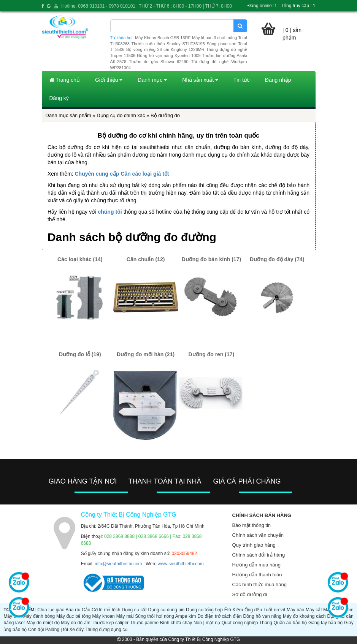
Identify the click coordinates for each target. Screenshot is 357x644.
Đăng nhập (278, 80)
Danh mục (152, 80)
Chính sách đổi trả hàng (259, 555)
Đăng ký (59, 98)
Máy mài (125, 616)
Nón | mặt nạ (207, 623)
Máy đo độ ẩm (76, 623)
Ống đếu (253, 610)
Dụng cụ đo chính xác (121, 115)
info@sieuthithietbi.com (118, 564)
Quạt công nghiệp (240, 623)
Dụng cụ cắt (134, 610)
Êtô (228, 610)
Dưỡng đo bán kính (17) (211, 259)
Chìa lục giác (51, 610)
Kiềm (238, 610)
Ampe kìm (186, 616)
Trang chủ (65, 80)
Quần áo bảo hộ (290, 623)
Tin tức (242, 80)
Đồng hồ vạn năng (263, 616)
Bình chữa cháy (176, 623)
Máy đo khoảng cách (304, 616)
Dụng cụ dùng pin (167, 610)
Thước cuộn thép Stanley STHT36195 (168, 44)
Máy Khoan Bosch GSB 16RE (163, 38)
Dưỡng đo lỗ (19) (80, 354)
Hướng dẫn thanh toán (257, 575)
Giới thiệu (109, 80)
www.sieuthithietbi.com (180, 564)
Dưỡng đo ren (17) (212, 354)
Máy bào (295, 610)
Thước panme (144, 623)
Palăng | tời (57, 630)
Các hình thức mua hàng (259, 585)
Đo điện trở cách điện (219, 616)
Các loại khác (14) (80, 259)
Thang (266, 623)
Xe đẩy (76, 630)
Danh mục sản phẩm (68, 115)
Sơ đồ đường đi (250, 594)
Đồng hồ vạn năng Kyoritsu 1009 (169, 56)
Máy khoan (104, 616)
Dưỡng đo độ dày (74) (277, 259)
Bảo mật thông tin (251, 525)
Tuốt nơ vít (274, 610)
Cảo (86, 610)
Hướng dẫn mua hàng (256, 565)
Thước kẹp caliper (110, 623)
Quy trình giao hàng (254, 545)
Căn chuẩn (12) (146, 259)
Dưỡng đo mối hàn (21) (146, 354)
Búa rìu (73, 610)
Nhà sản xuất (200, 80)
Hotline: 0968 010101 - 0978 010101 (98, 6)
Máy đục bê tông (74, 616)
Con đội (36, 630)
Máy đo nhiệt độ (43, 623)
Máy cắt (314, 610)
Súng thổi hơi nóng (154, 616)
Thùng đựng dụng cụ (106, 630)
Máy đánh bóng (39, 616)
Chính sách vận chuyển (258, 535)
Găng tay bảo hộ (325, 623)
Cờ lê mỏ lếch (106, 610)
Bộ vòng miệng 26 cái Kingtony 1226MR (165, 49)
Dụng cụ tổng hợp (204, 610)
